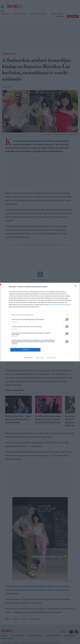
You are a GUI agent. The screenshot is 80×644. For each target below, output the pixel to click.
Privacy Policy (51, 358)
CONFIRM (26, 350)
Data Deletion (29, 358)
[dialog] (40, 322)
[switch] (66, 319)
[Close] (76, 286)
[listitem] (40, 314)
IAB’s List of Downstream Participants (60, 304)
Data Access (40, 358)
